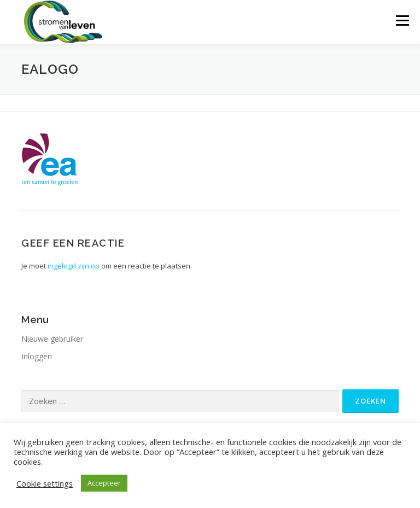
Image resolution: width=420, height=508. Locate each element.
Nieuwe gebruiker (52, 339)
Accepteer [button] (104, 483)
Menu (402, 20)
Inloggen (37, 356)
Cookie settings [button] (45, 483)
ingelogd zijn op (74, 266)
